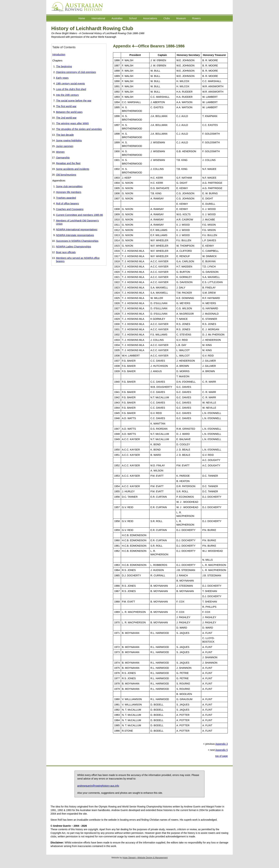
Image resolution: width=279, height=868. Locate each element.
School (133, 18)
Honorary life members (69, 192)
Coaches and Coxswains (70, 209)
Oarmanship (63, 158)
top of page (222, 756)
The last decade (65, 135)
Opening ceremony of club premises (76, 72)
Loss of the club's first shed (71, 89)
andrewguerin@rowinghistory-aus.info (98, 786)
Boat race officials (66, 252)
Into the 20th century (67, 95)
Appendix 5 (222, 750)
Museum (181, 18)
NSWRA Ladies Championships (74, 247)
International (98, 18)
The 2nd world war (66, 118)
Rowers (196, 18)
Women (60, 152)
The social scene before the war (74, 101)
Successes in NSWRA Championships (77, 241)
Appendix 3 (222, 744)
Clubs (167, 18)
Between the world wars (69, 112)
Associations (150, 18)
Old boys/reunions (66, 175)
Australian (117, 18)
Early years (62, 78)
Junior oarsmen (65, 146)
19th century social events (70, 84)
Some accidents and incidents (73, 169)
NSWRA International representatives (77, 230)
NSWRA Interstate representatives (75, 235)
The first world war (66, 106)
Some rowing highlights (69, 140)
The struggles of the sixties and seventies (79, 129)
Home (82, 18)
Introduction (59, 54)
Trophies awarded (66, 198)
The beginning (64, 66)
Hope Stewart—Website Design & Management (145, 858)
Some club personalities (69, 186)
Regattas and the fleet (68, 163)
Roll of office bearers (67, 204)
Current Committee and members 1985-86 (79, 215)
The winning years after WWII (72, 123)
